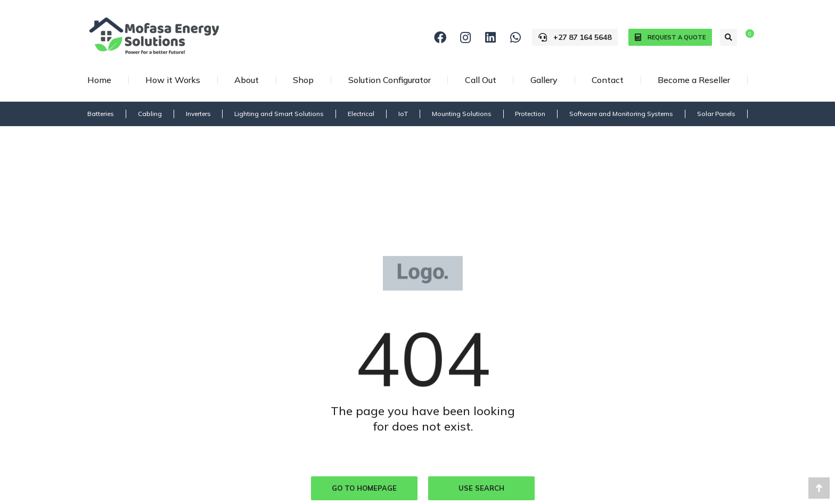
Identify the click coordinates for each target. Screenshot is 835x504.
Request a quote (670, 38)
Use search (481, 488)
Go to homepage (364, 488)
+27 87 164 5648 (575, 37)
